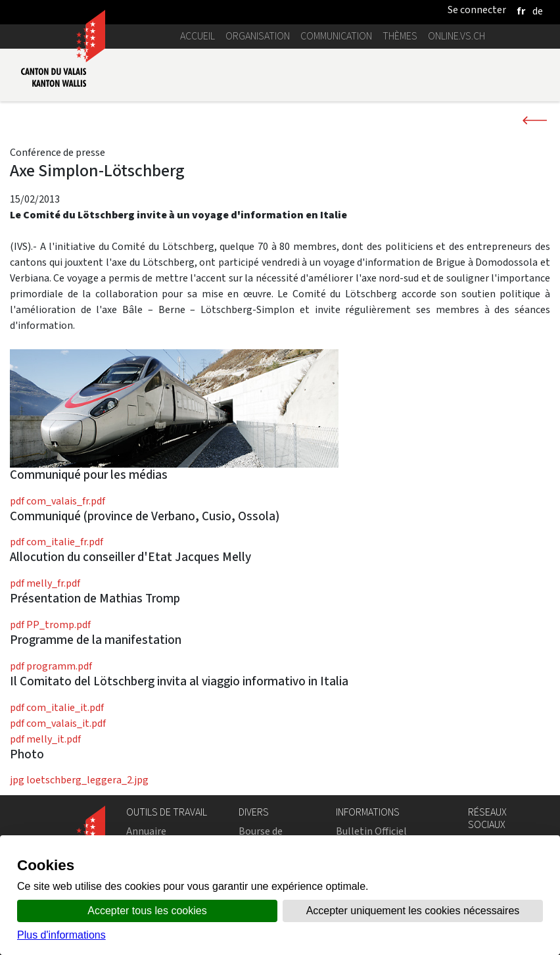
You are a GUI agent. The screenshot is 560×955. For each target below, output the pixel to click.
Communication (336, 36)
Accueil (198, 36)
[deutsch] (538, 11)
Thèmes (400, 36)
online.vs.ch (456, 36)
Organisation (258, 36)
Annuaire (146, 831)
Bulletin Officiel (371, 831)
